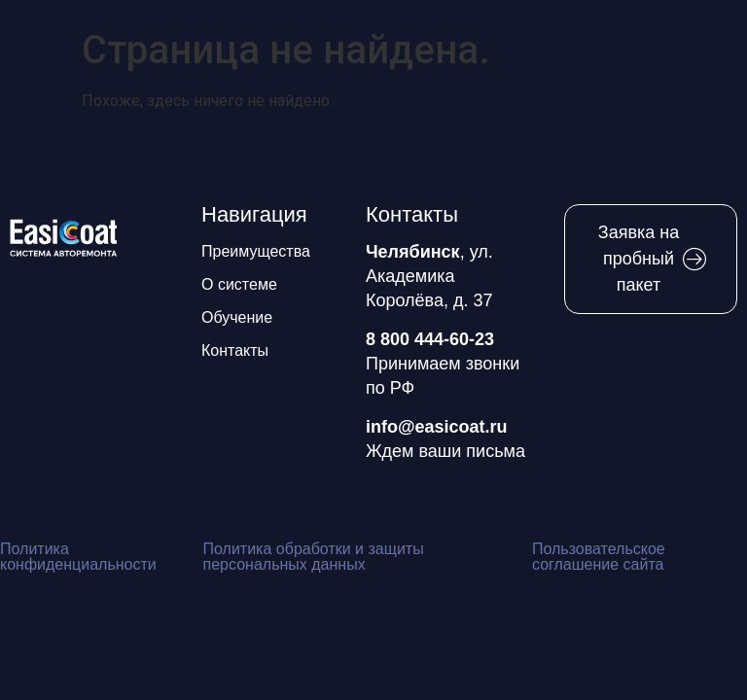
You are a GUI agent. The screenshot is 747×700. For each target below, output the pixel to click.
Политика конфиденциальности (78, 557)
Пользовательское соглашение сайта (599, 557)
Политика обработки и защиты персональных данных (314, 557)
